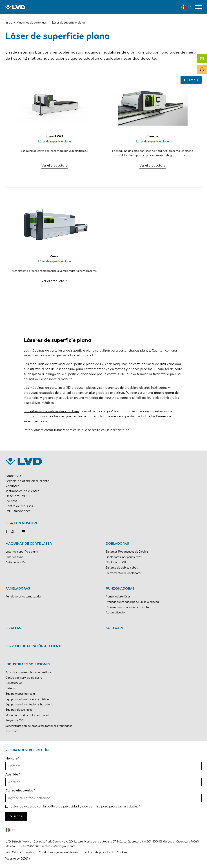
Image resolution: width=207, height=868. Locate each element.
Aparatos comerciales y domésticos (28, 672)
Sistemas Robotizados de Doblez (127, 552)
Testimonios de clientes (22, 491)
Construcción (14, 683)
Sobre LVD (13, 476)
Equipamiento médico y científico (27, 699)
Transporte (12, 731)
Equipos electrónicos (19, 710)
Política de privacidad (99, 852)
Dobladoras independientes (124, 557)
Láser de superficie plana (22, 552)
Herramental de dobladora (123, 573)
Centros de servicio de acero (24, 678)
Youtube (24, 531)
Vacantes (12, 486)
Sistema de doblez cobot (122, 568)
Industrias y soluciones (28, 664)
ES (190, 7)
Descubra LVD (16, 496)
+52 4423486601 (28, 846)
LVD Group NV (25, 852)
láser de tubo (120, 430)
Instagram (12, 531)
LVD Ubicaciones (18, 511)
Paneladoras (18, 588)
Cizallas (13, 628)
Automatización (16, 562)
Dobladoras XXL (116, 562)
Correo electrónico (19, 790)
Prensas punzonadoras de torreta (127, 607)
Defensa (11, 688)
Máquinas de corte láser (29, 544)
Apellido (12, 774)
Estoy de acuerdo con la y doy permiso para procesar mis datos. (74, 806)
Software (115, 628)
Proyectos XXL (15, 720)
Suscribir (16, 816)
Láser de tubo (14, 557)
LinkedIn (18, 531)
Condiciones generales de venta (60, 852)
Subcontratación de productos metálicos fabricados (39, 726)
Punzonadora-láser (118, 596)
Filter (191, 80)
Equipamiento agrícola (20, 694)
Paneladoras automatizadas (24, 596)
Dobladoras (117, 544)
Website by (18, 859)
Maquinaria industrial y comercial (27, 715)
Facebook (7, 531)
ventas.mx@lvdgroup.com (58, 846)
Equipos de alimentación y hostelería (29, 704)
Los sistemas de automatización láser (51, 411)
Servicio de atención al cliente (27, 481)
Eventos (11, 501)
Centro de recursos (19, 506)
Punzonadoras (120, 588)
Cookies (122, 852)
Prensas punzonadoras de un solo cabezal (133, 602)
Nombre (12, 758)
